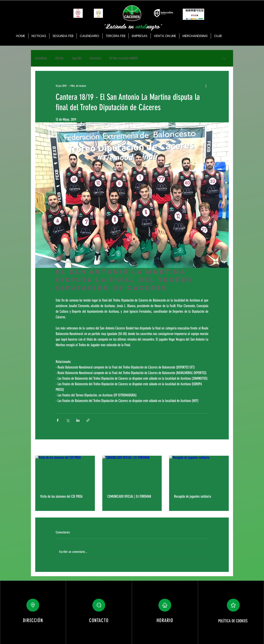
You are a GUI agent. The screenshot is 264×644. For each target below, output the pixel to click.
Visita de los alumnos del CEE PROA (61, 496)
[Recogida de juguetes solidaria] (199, 472)
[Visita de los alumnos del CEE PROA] (65, 472)
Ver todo (225, 448)
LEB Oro (59, 58)
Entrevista (95, 58)
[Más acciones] (206, 86)
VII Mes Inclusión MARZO (123, 58)
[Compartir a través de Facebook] (58, 420)
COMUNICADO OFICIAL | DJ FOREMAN (129, 496)
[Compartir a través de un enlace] (88, 420)
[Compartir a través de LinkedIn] (78, 420)
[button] (224, 58)
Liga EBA (77, 58)
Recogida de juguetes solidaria (193, 496)
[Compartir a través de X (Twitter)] (68, 420)
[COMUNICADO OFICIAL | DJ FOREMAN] (132, 472)
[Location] (33, 605)
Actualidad (41, 58)
